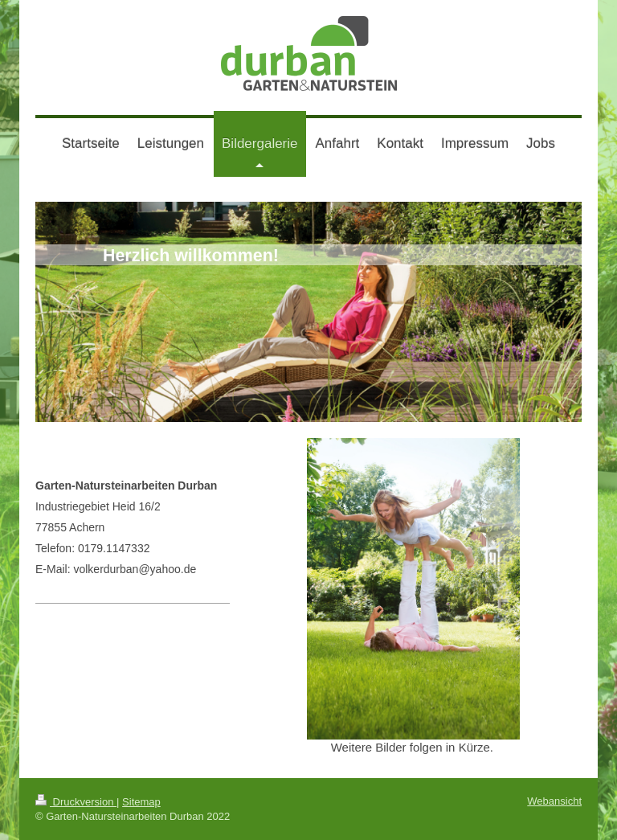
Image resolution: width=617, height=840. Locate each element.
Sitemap (141, 802)
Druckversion (76, 802)
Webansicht (554, 801)
